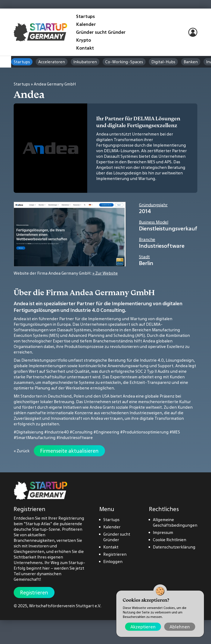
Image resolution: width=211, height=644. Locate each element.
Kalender (86, 24)
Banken (191, 62)
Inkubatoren (85, 62)
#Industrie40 (57, 432)
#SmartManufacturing (35, 438)
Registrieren (34, 592)
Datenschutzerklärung (174, 547)
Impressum (163, 532)
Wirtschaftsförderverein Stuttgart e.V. (65, 606)
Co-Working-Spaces (124, 62)
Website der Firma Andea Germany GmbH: (66, 273)
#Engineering (106, 432)
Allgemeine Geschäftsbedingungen (175, 522)
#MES (175, 432)
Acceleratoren (52, 62)
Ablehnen (180, 627)
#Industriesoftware (75, 438)
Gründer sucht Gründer (101, 32)
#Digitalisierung (29, 432)
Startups (85, 16)
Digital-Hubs (163, 62)
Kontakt (85, 48)
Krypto (84, 40)
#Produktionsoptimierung (144, 432)
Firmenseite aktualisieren (69, 451)
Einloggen (113, 561)
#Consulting (81, 432)
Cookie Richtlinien (170, 540)
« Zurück (22, 451)
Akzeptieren (143, 627)
